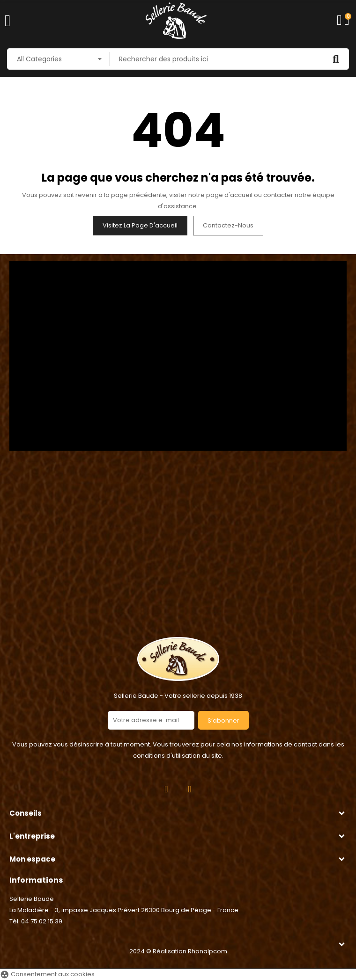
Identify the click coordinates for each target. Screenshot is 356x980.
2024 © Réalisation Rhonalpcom (178, 951)
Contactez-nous (228, 225)
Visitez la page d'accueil (140, 225)
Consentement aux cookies (47, 974)
